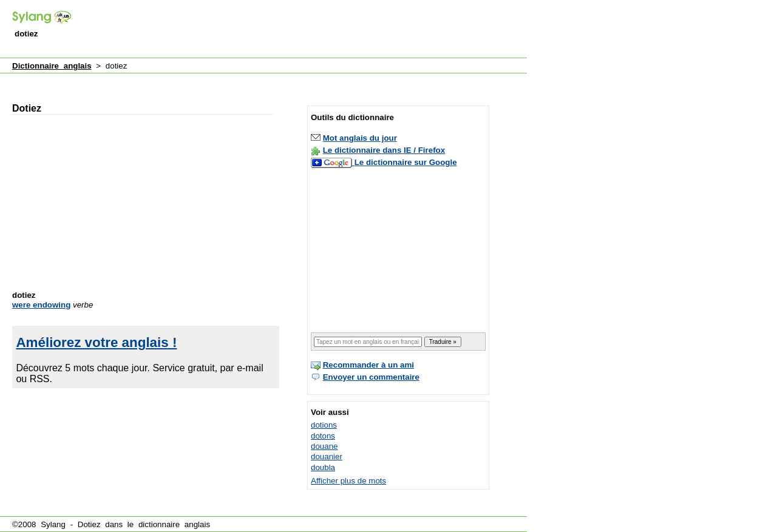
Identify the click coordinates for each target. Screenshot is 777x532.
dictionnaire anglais (174, 524)
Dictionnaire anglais (52, 66)
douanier (327, 456)
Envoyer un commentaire (371, 377)
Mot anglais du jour (360, 138)
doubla (323, 467)
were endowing (41, 305)
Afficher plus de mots (348, 481)
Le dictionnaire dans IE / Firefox (384, 150)
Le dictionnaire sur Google (406, 162)
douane (324, 446)
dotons (323, 436)
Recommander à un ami (368, 365)
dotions (324, 425)
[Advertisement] (306, 30)
